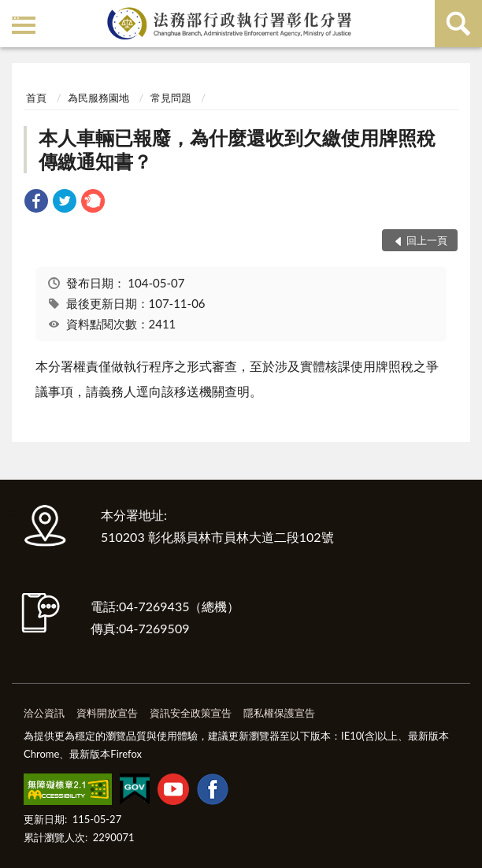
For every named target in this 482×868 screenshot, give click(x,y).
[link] (36, 203)
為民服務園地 (98, 98)
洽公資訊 (44, 713)
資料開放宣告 (107, 713)
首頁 (36, 98)
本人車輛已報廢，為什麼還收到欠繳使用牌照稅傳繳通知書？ (237, 149)
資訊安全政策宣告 (191, 713)
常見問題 (171, 98)
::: (15, 14)
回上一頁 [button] (427, 240)
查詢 (458, 24)
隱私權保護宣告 (279, 713)
